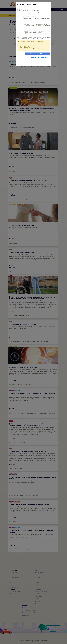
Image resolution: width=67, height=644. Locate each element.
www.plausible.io (43, 37)
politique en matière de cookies (24, 10)
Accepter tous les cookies (32, 54)
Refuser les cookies (45, 54)
